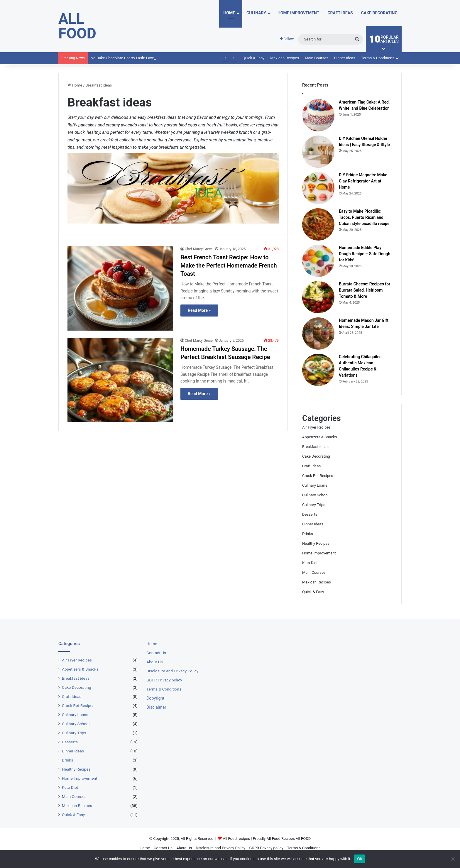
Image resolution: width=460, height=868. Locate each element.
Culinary (256, 13)
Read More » (199, 310)
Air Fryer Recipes (316, 427)
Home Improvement (299, 13)
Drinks (308, 534)
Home (229, 13)
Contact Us (156, 653)
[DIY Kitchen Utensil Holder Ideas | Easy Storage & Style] (318, 152)
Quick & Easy (254, 58)
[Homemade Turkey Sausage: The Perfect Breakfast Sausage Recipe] (120, 380)
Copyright (155, 698)
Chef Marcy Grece (199, 249)
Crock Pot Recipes (318, 476)
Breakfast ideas (315, 447)
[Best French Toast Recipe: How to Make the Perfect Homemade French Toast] (120, 288)
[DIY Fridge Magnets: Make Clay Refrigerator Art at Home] (318, 188)
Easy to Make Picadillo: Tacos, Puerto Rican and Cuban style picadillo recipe (364, 217)
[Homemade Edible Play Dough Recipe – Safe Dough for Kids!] (318, 261)
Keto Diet (310, 563)
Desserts (310, 514)
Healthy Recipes (316, 543)
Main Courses (317, 58)
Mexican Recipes (285, 58)
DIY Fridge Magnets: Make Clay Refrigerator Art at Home (363, 181)
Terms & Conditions (378, 58)
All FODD (303, 839)
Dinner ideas (345, 58)
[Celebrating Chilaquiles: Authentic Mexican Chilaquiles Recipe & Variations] (318, 370)
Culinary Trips (314, 505)
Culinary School (315, 495)
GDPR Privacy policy (164, 680)
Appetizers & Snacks (319, 437)
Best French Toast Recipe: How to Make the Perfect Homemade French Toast (229, 265)
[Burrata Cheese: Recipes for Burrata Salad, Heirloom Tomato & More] (318, 297)
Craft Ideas (340, 13)
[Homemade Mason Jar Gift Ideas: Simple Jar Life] (318, 334)
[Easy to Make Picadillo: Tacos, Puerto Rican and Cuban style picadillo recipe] (318, 224)
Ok (360, 859)
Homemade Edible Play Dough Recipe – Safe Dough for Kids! (365, 254)
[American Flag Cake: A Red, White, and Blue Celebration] (318, 115)
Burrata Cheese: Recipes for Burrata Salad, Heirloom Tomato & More (365, 290)
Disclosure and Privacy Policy (172, 671)
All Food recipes (237, 839)
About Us (155, 662)
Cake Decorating (379, 13)
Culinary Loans (315, 485)
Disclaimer (156, 707)
